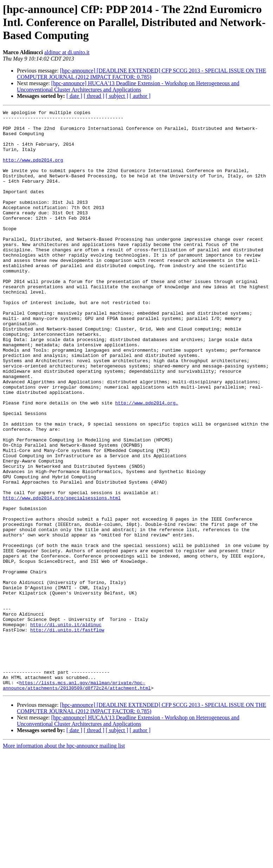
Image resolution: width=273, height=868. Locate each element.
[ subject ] (117, 96)
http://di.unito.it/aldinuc (66, 728)
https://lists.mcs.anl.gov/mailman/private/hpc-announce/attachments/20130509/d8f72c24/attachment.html (77, 801)
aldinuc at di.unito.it (67, 52)
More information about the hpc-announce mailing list (64, 862)
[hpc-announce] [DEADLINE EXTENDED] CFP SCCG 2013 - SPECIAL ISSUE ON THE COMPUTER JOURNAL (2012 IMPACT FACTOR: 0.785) (142, 74)
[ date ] (74, 96)
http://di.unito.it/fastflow (67, 734)
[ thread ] (94, 96)
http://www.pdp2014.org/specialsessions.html (62, 576)
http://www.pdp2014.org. (147, 462)
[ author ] (140, 96)
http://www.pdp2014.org (33, 170)
